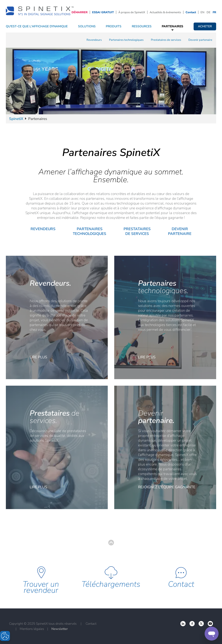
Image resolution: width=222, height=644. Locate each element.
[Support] (212, 634)
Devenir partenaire (200, 40)
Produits (114, 26)
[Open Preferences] (5, 636)
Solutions (87, 26)
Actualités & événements (165, 12)
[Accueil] (40, 12)
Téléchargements (111, 584)
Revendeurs (94, 40)
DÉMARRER (80, 12)
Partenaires (172, 26)
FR (214, 12)
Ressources (142, 26)
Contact (191, 12)
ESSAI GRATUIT (103, 12)
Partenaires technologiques (126, 40)
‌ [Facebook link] (183, 624)
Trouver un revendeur (41, 587)
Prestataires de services (166, 40)
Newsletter (60, 629)
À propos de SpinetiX (132, 12)
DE (209, 12)
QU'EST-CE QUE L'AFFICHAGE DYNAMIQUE (37, 26)
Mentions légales (32, 629)
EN (202, 12)
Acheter (205, 26)
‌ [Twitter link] (192, 624)
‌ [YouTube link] (210, 624)
